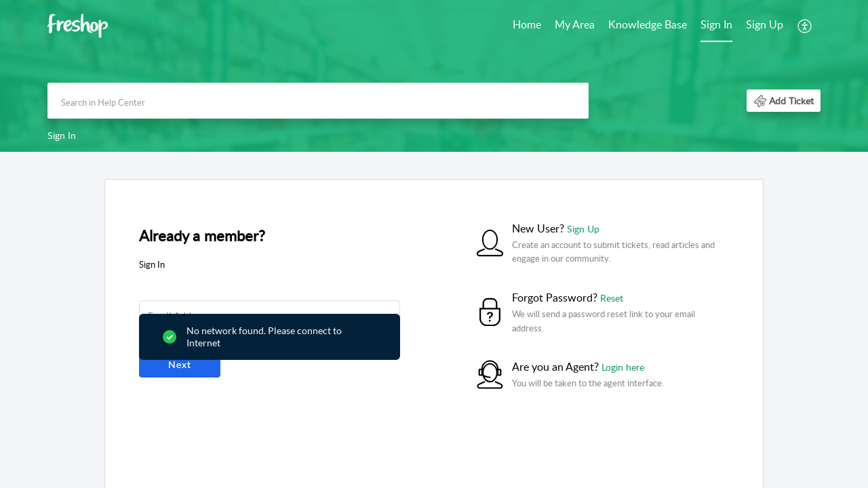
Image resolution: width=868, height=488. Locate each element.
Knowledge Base (648, 24)
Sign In (716, 24)
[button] (805, 26)
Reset (612, 298)
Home (527, 24)
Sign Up (765, 24)
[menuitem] (527, 26)
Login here (623, 367)
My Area (575, 24)
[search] (318, 101)
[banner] (434, 76)
